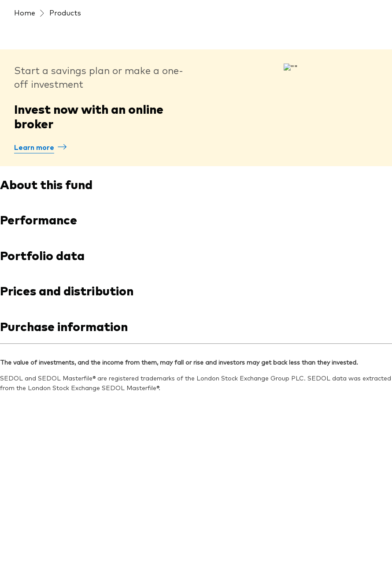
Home (25, 12)
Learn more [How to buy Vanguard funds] (34, 147)
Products (65, 12)
